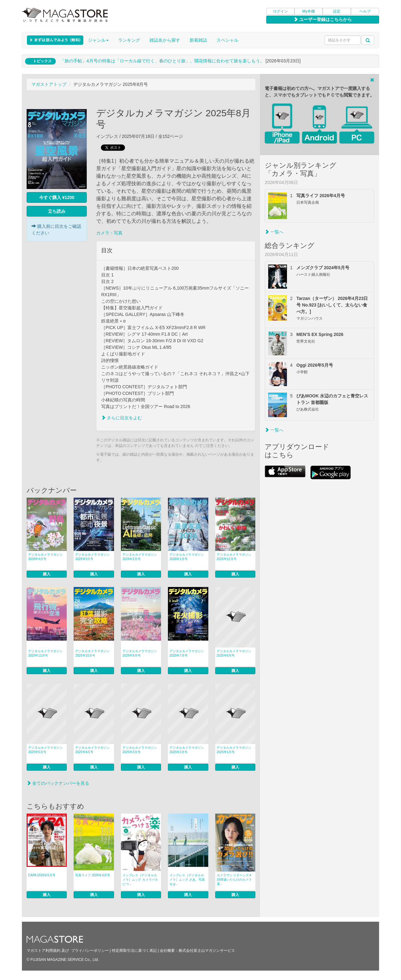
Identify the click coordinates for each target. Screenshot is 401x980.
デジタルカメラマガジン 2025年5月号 (45, 750)
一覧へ (274, 232)
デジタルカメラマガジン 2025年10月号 (92, 653)
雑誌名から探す (165, 40)
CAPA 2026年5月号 (42, 875)
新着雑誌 (198, 40)
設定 (337, 11)
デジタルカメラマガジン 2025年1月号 (234, 750)
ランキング (129, 40)
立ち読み (57, 211)
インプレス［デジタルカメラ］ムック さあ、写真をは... (187, 880)
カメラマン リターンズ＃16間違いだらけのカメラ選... (234, 880)
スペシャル (227, 40)
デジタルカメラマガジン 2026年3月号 (92, 557)
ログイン (280, 11)
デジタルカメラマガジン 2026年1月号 (187, 557)
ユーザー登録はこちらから (323, 19)
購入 (47, 574)
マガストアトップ (49, 84)
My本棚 (309, 11)
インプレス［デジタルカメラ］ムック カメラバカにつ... (140, 880)
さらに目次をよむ (122, 418)
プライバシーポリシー (90, 951)
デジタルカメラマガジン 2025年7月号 (187, 653)
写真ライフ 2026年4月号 (93, 875)
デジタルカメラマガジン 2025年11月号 (45, 653)
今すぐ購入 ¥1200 (57, 197)
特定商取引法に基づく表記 (134, 951)
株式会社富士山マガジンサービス (207, 951)
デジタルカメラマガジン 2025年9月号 (140, 653)
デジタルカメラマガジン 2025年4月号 (92, 750)
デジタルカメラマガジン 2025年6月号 (234, 653)
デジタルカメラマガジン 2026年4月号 (45, 557)
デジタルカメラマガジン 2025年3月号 (140, 750)
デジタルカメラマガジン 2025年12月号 (234, 557)
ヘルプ (365, 11)
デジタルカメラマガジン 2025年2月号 (187, 750)
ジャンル (98, 40)
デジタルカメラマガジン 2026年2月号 (140, 557)
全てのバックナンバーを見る (58, 783)
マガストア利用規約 (44, 951)
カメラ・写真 (109, 233)
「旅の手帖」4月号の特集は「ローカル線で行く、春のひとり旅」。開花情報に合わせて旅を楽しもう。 (162, 61)
